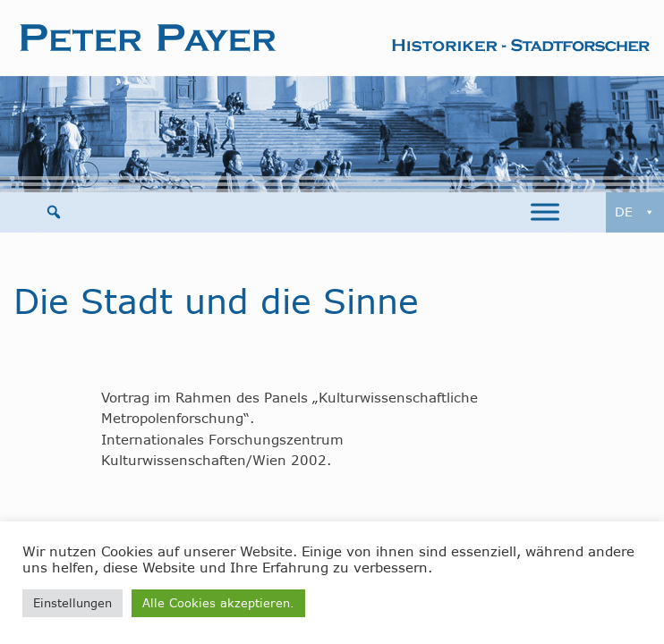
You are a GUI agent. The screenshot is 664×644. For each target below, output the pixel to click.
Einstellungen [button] (72, 603)
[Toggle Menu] (545, 212)
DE (635, 212)
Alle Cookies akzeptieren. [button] (218, 603)
